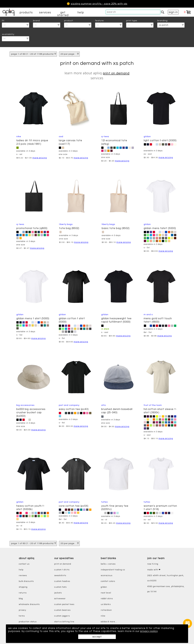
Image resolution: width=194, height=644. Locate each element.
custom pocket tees (64, 604)
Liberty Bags (66, 224)
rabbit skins (107, 599)
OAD (61, 136)
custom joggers (62, 616)
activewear (60, 599)
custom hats (60, 587)
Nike (19, 136)
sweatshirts (60, 576)
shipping (23, 587)
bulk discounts (26, 581)
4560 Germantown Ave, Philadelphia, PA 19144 (166, 589)
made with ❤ (154, 570)
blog (21, 599)
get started (63, 14)
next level (106, 593)
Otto (104, 405)
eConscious (107, 576)
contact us (24, 564)
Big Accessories (25, 405)
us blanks (106, 604)
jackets (58, 593)
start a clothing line (64, 622)
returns (23, 593)
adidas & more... (109, 622)
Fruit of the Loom (153, 405)
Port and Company (69, 405)
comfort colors (108, 581)
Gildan (147, 136)
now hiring (153, 564)
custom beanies (62, 610)
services (45, 12)
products (26, 12)
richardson (106, 610)
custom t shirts (62, 570)
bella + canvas (108, 564)
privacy (22, 610)
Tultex (105, 502)
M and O (148, 314)
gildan (104, 587)
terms (22, 616)
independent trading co (113, 570)
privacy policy (150, 631)
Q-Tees (105, 136)
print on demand (116, 73)
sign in (173, 12)
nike (103, 616)
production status (28, 622)
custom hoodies (62, 581)
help (81, 12)
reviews (23, 576)
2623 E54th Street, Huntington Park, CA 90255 (166, 578)
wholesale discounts (29, 604)
